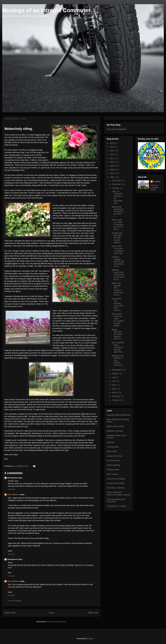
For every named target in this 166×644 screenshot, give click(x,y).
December (117, 180)
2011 (112, 158)
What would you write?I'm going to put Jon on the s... (118, 225)
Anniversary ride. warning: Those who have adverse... (117, 304)
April (114, 389)
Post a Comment (15, 601)
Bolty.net (110, 442)
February (116, 396)
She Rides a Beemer (116, 488)
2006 (112, 177)
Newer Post (10, 613)
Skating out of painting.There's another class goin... (118, 360)
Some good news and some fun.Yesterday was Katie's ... (118, 320)
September (117, 370)
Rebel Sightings (114, 465)
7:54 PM (11, 576)
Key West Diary (113, 460)
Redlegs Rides (113, 470)
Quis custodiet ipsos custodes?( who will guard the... (118, 347)
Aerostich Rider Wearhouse (119, 415)
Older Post (93, 613)
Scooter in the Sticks (116, 483)
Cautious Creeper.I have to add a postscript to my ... (118, 262)
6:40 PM (11, 489)
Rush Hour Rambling (116, 479)
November (117, 184)
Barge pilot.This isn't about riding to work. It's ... (118, 334)
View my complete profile (154, 187)
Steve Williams (13, 495)
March (115, 392)
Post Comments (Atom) (57, 622)
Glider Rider (112, 451)
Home (52, 613)
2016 (112, 143)
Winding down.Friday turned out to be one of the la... (118, 275)
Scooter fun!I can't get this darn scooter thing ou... (117, 238)
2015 (112, 147)
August (115, 373)
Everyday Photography (117, 129)
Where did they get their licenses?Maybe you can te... (117, 289)
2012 (112, 154)
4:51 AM (11, 554)
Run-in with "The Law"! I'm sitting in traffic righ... (118, 250)
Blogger (90, 639)
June (114, 381)
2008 (112, 170)
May (114, 385)
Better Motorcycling (115, 426)
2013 (112, 151)
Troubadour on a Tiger (116, 506)
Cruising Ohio (113, 447)
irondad (157, 181)
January (116, 400)
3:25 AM (11, 595)
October (116, 188)
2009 (112, 166)
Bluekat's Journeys (115, 431)
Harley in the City (114, 456)
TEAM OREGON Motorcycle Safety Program (118, 494)
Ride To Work (113, 474)
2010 (112, 162)
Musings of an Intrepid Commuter (46, 10)
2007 (112, 173)
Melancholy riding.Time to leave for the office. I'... (117, 211)
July (114, 377)
